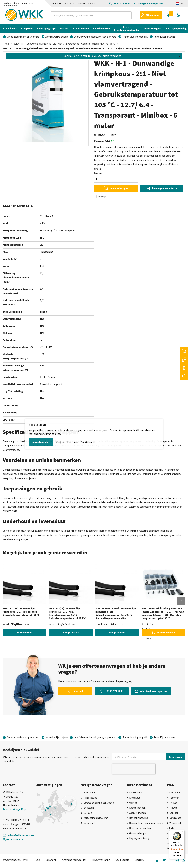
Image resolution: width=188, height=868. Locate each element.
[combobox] (91, 15)
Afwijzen (60, 442)
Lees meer (73, 442)
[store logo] (16, 15)
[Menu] (183, 832)
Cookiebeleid (88, 442)
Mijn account (153, 15)
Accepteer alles (41, 442)
